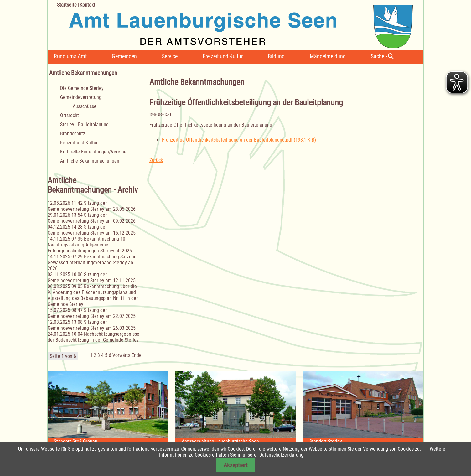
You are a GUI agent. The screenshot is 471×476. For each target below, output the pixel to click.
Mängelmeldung (328, 56)
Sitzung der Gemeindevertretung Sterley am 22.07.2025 (92, 313)
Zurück (156, 160)
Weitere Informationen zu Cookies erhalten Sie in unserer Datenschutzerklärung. (302, 452)
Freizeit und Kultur (223, 56)
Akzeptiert (236, 465)
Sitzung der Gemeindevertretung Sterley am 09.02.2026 (92, 218)
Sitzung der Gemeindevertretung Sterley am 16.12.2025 (92, 230)
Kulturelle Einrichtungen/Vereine (93, 152)
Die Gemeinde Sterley (82, 88)
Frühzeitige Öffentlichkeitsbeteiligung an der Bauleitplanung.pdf (239, 140)
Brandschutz (73, 134)
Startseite (67, 5)
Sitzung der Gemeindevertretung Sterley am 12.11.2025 (92, 277)
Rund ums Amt (70, 56)
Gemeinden (124, 56)
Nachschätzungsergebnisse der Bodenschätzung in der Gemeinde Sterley (93, 337)
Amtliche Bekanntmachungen (90, 161)
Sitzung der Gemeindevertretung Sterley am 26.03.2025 (92, 325)
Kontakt (87, 5)
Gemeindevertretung (81, 97)
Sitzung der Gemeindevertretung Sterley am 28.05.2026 (92, 206)
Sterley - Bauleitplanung (84, 124)
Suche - (382, 56)
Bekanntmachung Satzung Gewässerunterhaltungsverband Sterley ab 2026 (92, 263)
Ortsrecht (70, 115)
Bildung (276, 56)
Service (170, 56)
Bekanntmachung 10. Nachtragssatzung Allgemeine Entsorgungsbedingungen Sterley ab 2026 (90, 245)
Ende (137, 355)
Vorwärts (121, 355)
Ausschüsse (85, 106)
